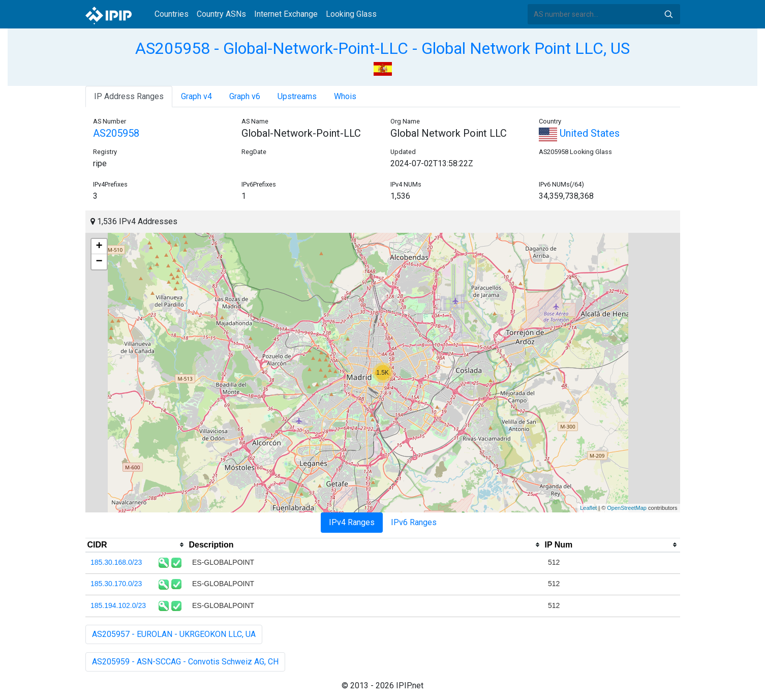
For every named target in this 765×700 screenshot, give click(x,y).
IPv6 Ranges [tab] (414, 522)
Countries (172, 14)
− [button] (99, 262)
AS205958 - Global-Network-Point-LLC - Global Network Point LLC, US (382, 48)
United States (579, 133)
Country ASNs (221, 14)
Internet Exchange (286, 14)
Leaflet (588, 508)
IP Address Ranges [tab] (129, 96)
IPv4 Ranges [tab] (352, 522)
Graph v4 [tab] (196, 96)
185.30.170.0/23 (116, 584)
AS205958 (116, 133)
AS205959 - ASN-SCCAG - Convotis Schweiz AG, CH (185, 662)
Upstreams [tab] (297, 96)
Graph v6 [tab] (245, 96)
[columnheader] (136, 545)
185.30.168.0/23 (116, 562)
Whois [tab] (345, 96)
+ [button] (99, 247)
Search (668, 14)
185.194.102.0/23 (118, 605)
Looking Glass (351, 14)
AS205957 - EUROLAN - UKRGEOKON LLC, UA (174, 634)
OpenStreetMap (627, 508)
